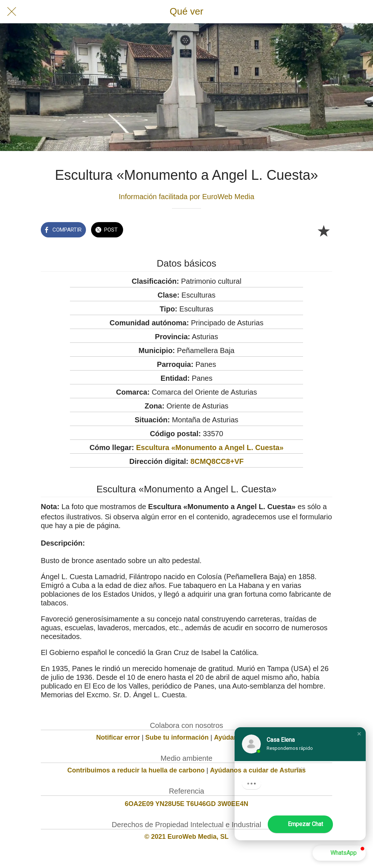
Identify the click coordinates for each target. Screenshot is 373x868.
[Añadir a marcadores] (323, 230)
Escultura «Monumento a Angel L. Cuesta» (210, 447)
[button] (359, 734)
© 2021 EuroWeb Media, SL (187, 837)
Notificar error (118, 737)
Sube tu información (177, 737)
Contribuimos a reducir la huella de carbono (136, 770)
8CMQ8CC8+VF (217, 461)
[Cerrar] (12, 12)
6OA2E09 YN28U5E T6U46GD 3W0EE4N (187, 804)
